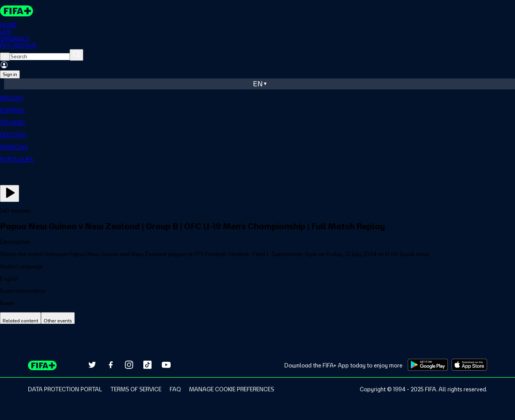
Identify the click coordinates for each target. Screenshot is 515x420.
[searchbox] (40, 57)
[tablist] (257, 321)
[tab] (20, 321)
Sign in (10, 74)
